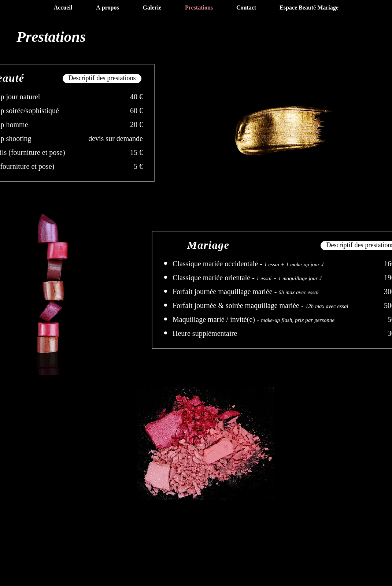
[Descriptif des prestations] (102, 79)
